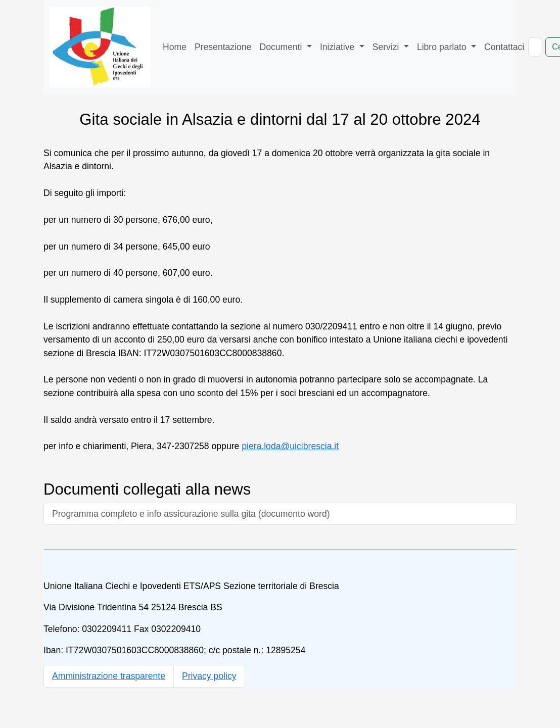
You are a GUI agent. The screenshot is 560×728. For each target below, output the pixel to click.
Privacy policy (209, 676)
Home (175, 47)
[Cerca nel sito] (535, 47)
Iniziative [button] (338, 47)
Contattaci (504, 47)
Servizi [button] (387, 47)
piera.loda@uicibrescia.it (290, 446)
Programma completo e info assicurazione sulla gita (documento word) (191, 514)
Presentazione (223, 47)
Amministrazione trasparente (109, 676)
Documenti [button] (282, 47)
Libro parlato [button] (443, 47)
